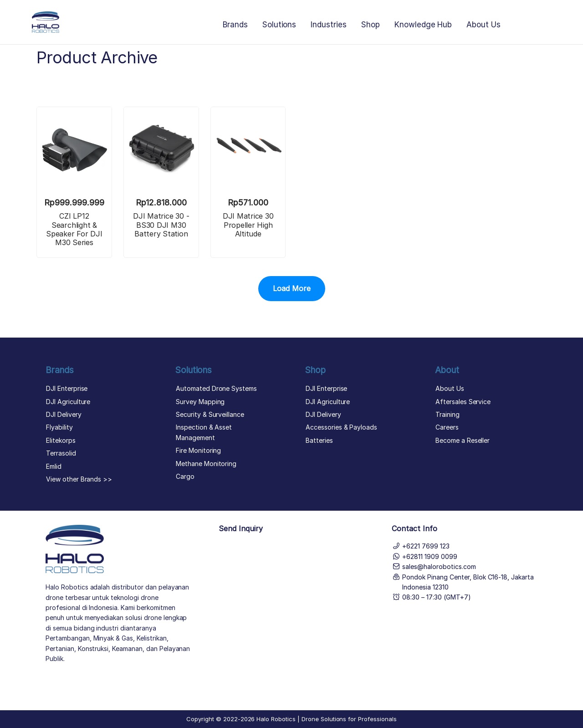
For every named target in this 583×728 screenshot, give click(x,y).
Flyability (59, 427)
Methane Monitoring (206, 464)
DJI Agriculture (68, 402)
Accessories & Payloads (341, 427)
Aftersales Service (463, 402)
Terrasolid (61, 453)
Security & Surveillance (210, 414)
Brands (235, 25)
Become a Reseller (463, 440)
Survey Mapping (200, 402)
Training (447, 414)
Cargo (185, 476)
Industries (329, 25)
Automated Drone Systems (216, 388)
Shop (371, 25)
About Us (483, 25)
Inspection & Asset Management (204, 432)
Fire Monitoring (198, 450)
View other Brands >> (79, 479)
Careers (447, 427)
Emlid (54, 466)
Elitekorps (61, 440)
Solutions (279, 25)
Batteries (319, 440)
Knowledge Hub (423, 25)
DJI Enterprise (67, 388)
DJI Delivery (64, 414)
